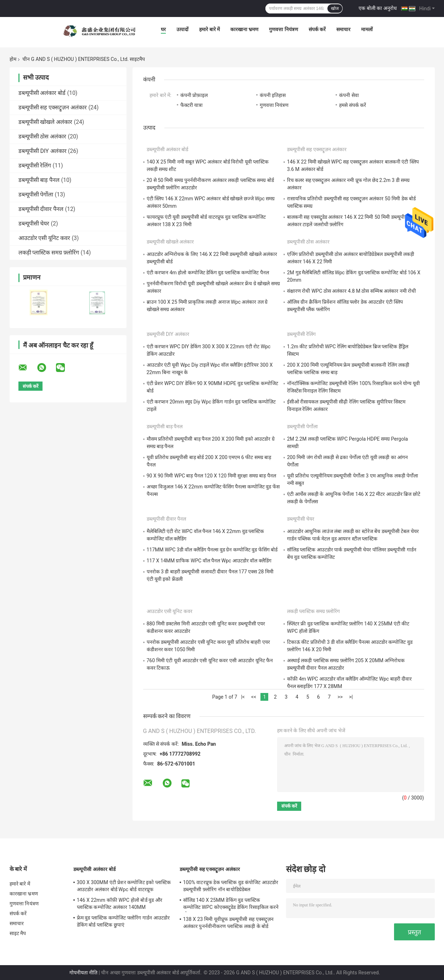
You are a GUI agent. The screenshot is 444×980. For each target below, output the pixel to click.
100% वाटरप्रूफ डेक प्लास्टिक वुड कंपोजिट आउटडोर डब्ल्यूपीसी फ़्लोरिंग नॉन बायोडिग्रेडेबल (231, 886)
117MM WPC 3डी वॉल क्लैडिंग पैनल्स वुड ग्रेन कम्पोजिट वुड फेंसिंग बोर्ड (212, 550)
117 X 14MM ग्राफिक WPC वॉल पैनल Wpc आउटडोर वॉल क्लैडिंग (209, 561)
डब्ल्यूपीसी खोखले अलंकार (46, 122)
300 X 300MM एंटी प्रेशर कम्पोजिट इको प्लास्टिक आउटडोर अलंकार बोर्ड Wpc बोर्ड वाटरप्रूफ (124, 886)
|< (243, 697)
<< (254, 697)
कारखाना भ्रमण (244, 29)
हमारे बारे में (209, 29)
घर (163, 29)
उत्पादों (182, 29)
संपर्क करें (317, 29)
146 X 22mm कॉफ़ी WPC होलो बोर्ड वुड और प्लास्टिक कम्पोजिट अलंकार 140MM (120, 904)
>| (351, 697)
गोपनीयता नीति (83, 973)
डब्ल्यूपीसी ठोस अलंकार (43, 136)
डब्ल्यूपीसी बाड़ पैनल (39, 180)
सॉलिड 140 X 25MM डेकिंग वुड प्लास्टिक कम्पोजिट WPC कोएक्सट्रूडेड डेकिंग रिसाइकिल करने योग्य (231, 905)
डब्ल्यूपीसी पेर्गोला (36, 194)
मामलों (367, 29)
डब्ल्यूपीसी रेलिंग (35, 165)
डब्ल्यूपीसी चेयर (34, 223)
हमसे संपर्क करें (353, 105)
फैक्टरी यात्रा (192, 105)
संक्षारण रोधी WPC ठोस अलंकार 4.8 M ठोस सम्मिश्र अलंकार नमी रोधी (352, 291)
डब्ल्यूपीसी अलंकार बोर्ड (42, 93)
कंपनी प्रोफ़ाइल (194, 95)
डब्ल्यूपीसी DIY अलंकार (43, 151)
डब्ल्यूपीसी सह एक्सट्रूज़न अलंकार (53, 107)
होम (13, 59)
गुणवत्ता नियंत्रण (283, 29)
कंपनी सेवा (349, 95)
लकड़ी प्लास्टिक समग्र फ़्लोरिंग (49, 253)
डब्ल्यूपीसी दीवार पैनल (41, 209)
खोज (335, 8)
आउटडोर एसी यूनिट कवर (44, 238)
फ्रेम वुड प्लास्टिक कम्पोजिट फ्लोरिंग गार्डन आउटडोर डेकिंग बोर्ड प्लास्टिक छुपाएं (123, 921)
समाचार (343, 29)
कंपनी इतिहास (273, 95)
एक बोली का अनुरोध (378, 8)
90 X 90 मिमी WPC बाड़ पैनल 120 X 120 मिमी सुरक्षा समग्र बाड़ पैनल (211, 476)
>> (340, 697)
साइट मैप (18, 933)
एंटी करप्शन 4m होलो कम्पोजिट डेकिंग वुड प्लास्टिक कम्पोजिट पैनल (208, 273)
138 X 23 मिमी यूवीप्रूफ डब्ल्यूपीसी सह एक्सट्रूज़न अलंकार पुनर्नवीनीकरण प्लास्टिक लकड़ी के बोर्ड (229, 923)
